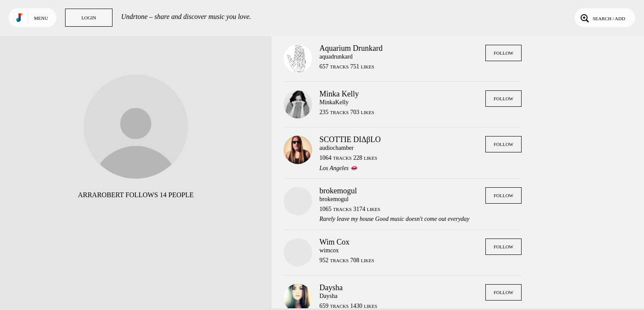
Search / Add (602, 18)
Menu (41, 18)
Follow (503, 53)
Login (89, 18)
